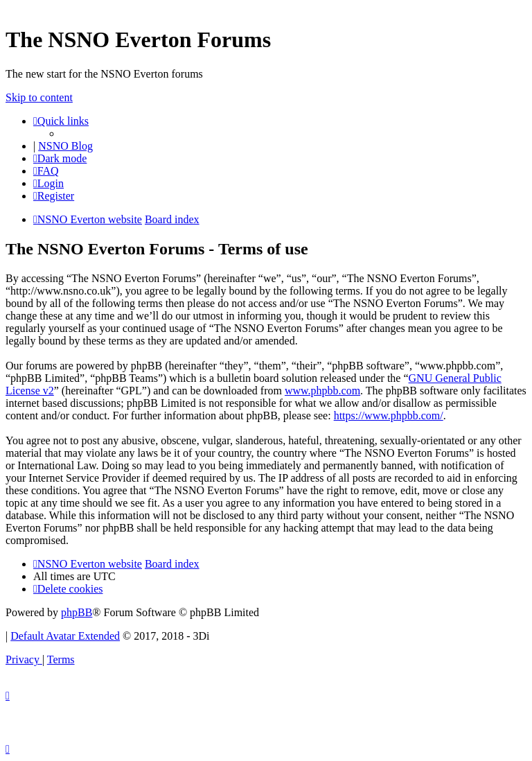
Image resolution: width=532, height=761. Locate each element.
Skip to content (39, 97)
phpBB (77, 612)
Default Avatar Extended (65, 636)
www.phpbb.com (322, 391)
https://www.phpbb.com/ (389, 416)
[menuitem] (46, 171)
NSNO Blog (65, 146)
